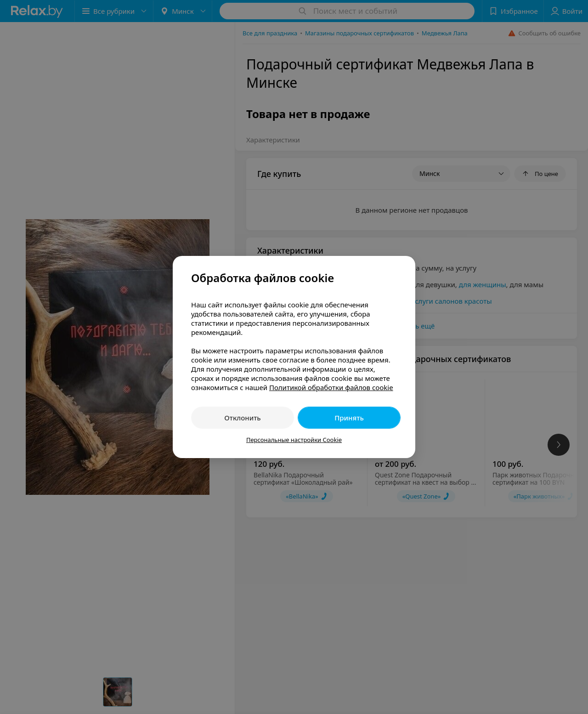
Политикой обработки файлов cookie (331, 387)
